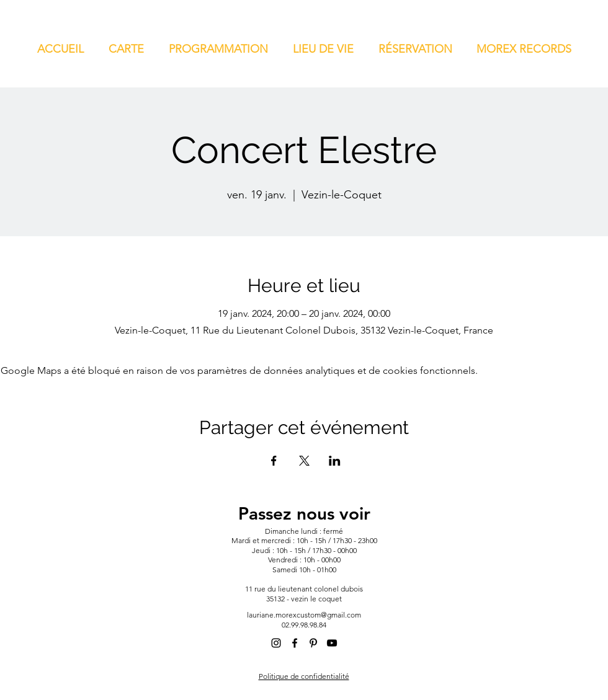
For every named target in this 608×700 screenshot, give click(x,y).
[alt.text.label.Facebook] (295, 643)
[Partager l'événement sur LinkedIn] (335, 461)
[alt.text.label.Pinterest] (313, 643)
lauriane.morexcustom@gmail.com (304, 615)
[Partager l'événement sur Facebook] (274, 461)
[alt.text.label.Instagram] (276, 643)
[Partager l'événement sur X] (304, 461)
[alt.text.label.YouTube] (332, 643)
